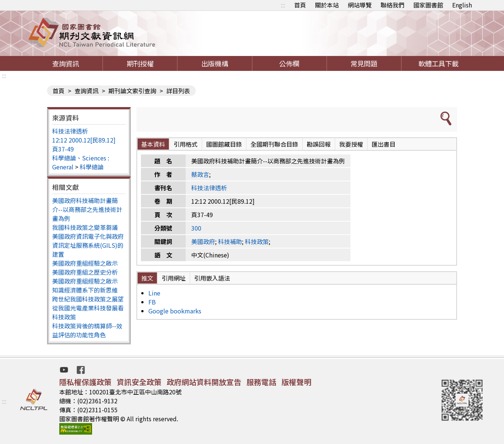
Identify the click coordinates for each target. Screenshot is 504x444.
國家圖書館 (428, 5)
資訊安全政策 (139, 382)
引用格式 (186, 144)
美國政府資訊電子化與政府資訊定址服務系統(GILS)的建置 (88, 245)
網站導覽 (360, 5)
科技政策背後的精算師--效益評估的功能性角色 (87, 330)
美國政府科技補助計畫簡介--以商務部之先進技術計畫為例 (87, 209)
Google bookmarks (175, 311)
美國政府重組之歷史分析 (85, 272)
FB (152, 302)
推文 (147, 278)
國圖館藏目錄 (224, 144)
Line (154, 293)
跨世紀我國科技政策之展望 (88, 299)
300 (196, 228)
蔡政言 (200, 174)
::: (283, 5)
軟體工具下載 (438, 63)
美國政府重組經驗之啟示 (85, 263)
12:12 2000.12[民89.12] (84, 140)
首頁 (300, 5)
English (462, 5)
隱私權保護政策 (85, 382)
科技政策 (257, 241)
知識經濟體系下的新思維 (85, 290)
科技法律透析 (70, 131)
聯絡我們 (393, 5)
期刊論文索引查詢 (132, 91)
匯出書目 (384, 144)
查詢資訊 (66, 63)
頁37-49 (63, 149)
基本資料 (153, 144)
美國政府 (203, 241)
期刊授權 (140, 63)
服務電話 (261, 382)
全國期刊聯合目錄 (274, 144)
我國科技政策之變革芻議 (85, 227)
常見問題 (364, 63)
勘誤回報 (319, 144)
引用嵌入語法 (212, 278)
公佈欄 (289, 63)
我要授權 (351, 144)
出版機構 (215, 63)
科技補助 (230, 241)
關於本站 (327, 5)
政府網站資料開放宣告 (204, 382)
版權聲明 (296, 382)
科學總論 (92, 167)
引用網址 (174, 278)
